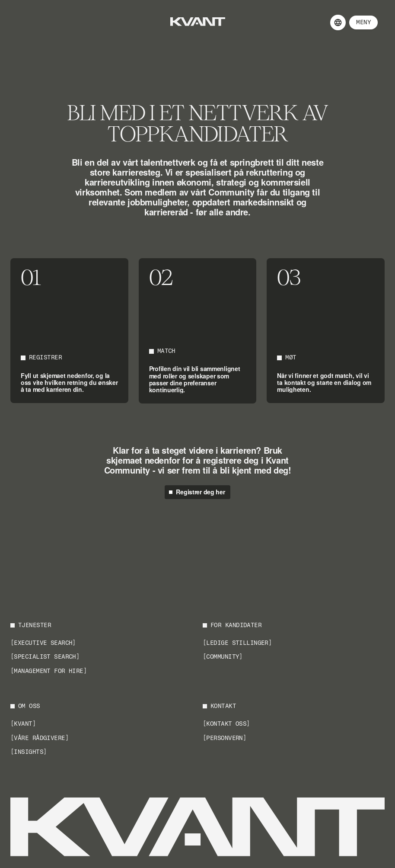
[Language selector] (338, 22)
